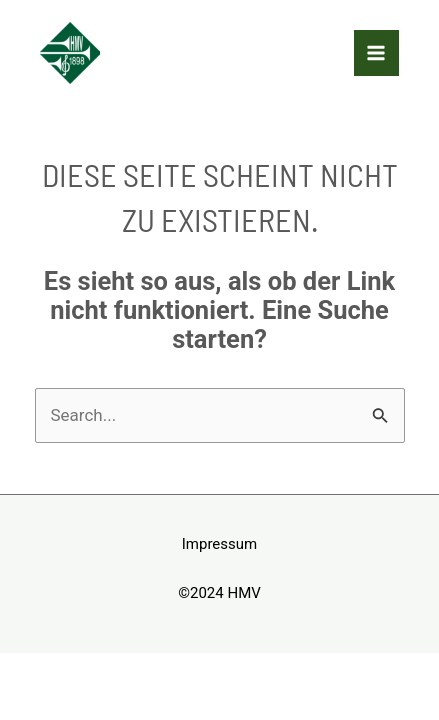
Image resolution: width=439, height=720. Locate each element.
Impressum (219, 544)
